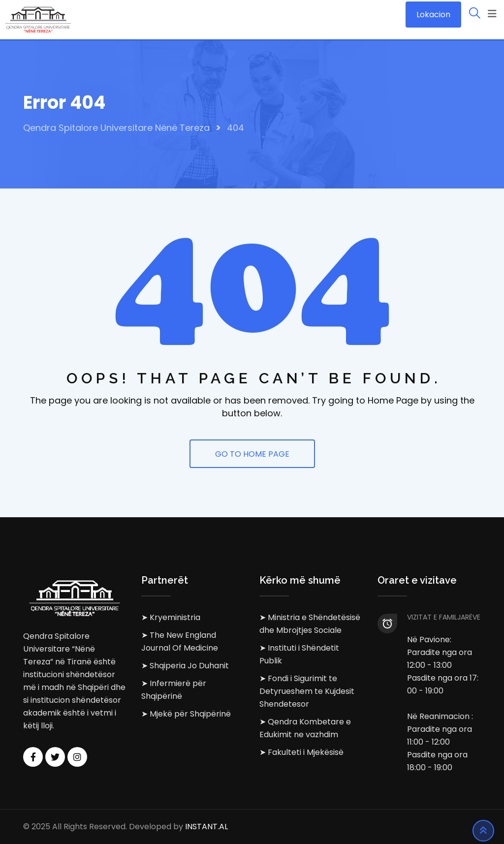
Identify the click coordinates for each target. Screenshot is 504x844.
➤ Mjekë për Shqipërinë (186, 714)
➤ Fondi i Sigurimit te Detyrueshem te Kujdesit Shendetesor (307, 691)
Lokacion (433, 15)
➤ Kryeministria (171, 617)
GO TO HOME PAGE (252, 454)
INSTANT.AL (206, 827)
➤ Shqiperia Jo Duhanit (185, 666)
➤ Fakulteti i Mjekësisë (301, 752)
